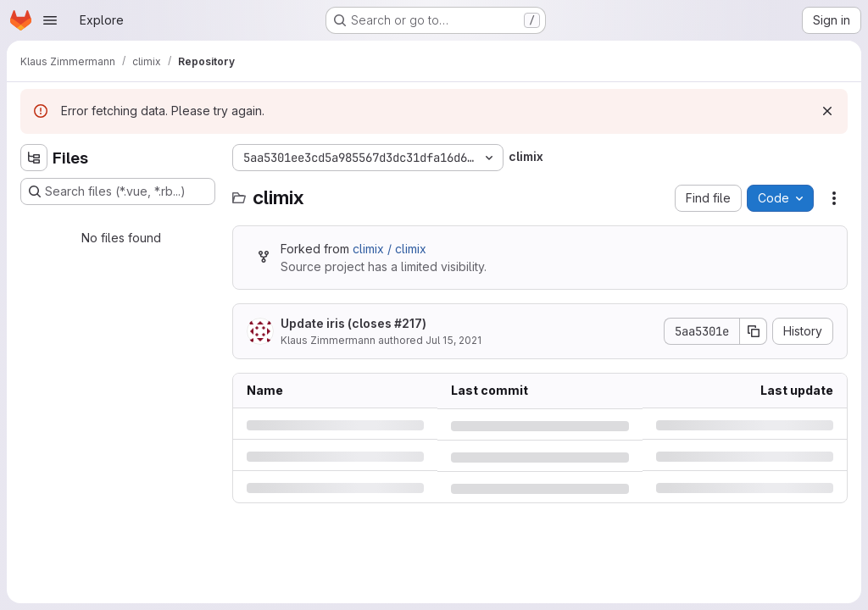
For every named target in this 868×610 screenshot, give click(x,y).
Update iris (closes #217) (353, 323)
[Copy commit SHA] (754, 331)
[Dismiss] (827, 111)
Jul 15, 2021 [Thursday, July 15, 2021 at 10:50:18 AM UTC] (453, 340)
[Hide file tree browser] (34, 158)
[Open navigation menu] (50, 20)
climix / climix (389, 249)
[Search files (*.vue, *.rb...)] (118, 191)
